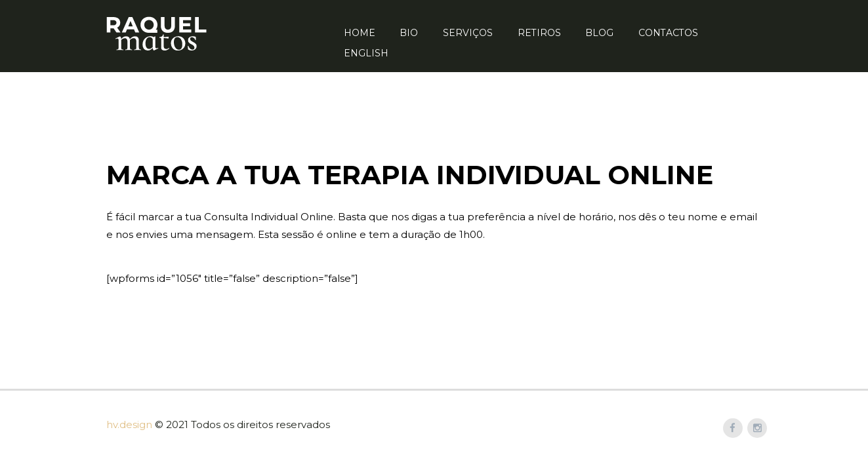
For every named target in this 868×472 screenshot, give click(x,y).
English (366, 53)
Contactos (668, 33)
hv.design (129, 424)
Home (360, 33)
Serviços (468, 33)
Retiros (539, 33)
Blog (599, 33)
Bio (409, 33)
